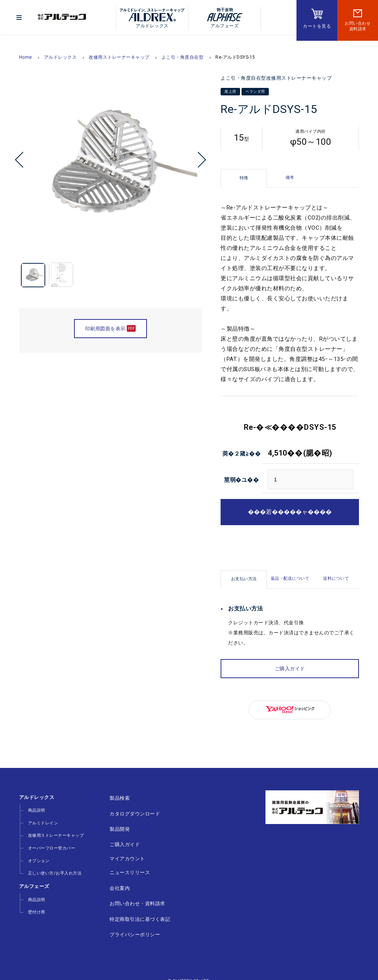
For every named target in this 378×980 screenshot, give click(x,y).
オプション (37, 852)
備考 (290, 177)
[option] (111, 165)
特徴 (244, 178)
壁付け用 (35, 897)
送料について (336, 578)
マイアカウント (122, 851)
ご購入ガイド (290, 669)
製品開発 (115, 825)
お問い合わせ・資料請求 (133, 890)
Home (26, 57)
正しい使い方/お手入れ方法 (53, 862)
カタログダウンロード (130, 811)
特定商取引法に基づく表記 (135, 904)
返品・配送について (290, 578)
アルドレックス (61, 57)
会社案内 (115, 877)
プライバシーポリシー (130, 918)
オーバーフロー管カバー (50, 841)
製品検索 (115, 797)
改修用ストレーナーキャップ (119, 57)
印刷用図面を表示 (111, 334)
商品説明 (35, 810)
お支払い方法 (244, 579)
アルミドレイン (42, 820)
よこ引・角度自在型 (183, 57)
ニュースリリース (125, 863)
